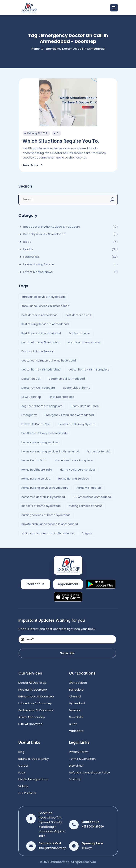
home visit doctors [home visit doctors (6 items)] (89, 488)
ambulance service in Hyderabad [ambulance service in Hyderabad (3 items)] (44, 297)
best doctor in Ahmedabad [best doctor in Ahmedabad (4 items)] (39, 315)
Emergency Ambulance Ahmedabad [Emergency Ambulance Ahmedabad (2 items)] (69, 415)
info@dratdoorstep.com (56, 848)
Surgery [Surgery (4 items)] (87, 533)
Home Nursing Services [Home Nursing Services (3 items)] (74, 479)
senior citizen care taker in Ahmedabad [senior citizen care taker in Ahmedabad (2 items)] (48, 533)
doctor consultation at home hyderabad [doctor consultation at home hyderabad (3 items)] (49, 361)
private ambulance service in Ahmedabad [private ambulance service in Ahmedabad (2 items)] (50, 524)
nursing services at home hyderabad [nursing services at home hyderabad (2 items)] (46, 515)
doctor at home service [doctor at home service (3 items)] (84, 342)
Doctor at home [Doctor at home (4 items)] (80, 333)
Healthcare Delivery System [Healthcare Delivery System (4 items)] (77, 424)
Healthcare (31, 257)
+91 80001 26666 (93, 826)
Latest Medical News (38, 272)
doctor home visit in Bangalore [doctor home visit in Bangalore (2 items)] (89, 370)
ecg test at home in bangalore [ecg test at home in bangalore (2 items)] (42, 406)
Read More (33, 165)
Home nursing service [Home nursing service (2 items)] (36, 479)
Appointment (68, 584)
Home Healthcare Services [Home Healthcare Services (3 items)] (78, 470)
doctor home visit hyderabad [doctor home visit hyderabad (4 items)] (41, 370)
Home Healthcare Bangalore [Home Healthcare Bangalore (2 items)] (74, 460)
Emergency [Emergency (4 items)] (29, 415)
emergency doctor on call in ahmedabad (75, 49)
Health (28, 249)
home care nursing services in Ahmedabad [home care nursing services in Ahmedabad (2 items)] (50, 451)
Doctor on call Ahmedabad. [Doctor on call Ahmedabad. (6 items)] (67, 379)
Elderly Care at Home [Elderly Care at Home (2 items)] (85, 406)
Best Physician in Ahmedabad (44, 234)
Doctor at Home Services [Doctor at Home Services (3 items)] (38, 351)
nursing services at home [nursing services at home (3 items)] (86, 506)
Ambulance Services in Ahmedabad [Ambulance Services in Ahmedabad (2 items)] (45, 306)
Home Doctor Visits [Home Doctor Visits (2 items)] (34, 460)
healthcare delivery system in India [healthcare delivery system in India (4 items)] (45, 433)
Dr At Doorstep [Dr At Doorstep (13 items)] (31, 397)
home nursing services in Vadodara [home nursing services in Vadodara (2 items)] (45, 488)
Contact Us (35, 584)
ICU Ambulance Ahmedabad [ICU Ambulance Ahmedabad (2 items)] (92, 497)
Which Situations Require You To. (61, 141)
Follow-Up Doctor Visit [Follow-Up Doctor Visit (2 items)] (36, 424)
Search (25, 186)
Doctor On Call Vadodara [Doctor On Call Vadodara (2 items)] (38, 388)
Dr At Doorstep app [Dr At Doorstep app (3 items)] (62, 397)
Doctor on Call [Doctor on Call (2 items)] (31, 379)
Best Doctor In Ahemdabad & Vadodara (52, 227)
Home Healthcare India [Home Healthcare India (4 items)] (37, 470)
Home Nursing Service (39, 264)
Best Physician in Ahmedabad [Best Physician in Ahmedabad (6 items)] (41, 333)
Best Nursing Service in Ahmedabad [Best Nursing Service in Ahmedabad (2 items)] (45, 324)
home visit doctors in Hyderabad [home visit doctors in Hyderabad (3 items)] (43, 497)
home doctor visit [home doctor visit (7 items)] (99, 451)
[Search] (112, 199)
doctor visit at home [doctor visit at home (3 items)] (77, 388)
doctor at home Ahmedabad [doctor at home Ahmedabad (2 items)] (41, 342)
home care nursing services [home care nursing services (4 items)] (40, 442)
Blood (27, 242)
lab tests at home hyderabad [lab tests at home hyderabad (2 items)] (41, 506)
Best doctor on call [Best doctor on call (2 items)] (78, 315)
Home (35, 49)
